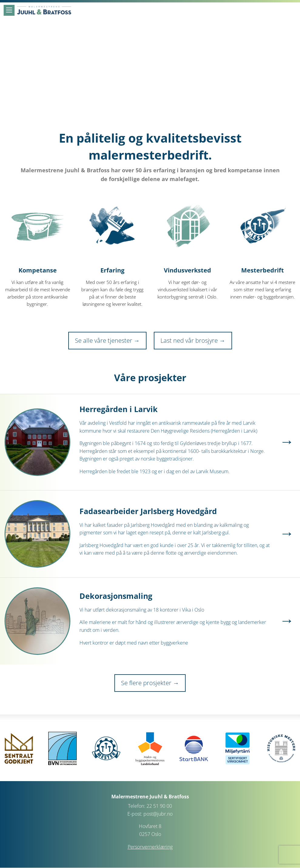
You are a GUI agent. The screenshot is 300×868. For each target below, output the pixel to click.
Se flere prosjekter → (150, 683)
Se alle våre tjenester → (107, 340)
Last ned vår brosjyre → (193, 340)
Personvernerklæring (150, 847)
